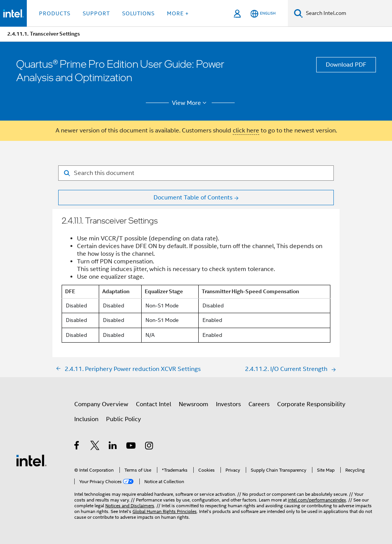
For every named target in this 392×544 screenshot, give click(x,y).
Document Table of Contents (193, 198)
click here (246, 131)
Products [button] (55, 13)
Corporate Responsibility (311, 404)
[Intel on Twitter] (95, 447)
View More (190, 103)
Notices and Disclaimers (130, 506)
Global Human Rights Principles (165, 511)
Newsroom (194, 404)
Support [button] (96, 13)
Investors (228, 404)
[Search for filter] (196, 173)
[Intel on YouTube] (131, 447)
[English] (263, 14)
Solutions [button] (138, 13)
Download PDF (346, 65)
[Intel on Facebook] (77, 447)
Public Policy (123, 419)
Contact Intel (154, 404)
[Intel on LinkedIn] (113, 447)
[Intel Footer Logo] (31, 460)
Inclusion (86, 419)
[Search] (298, 13)
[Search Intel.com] (347, 13)
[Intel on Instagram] (149, 447)
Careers (259, 404)
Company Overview (101, 404)
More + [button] (178, 13)
